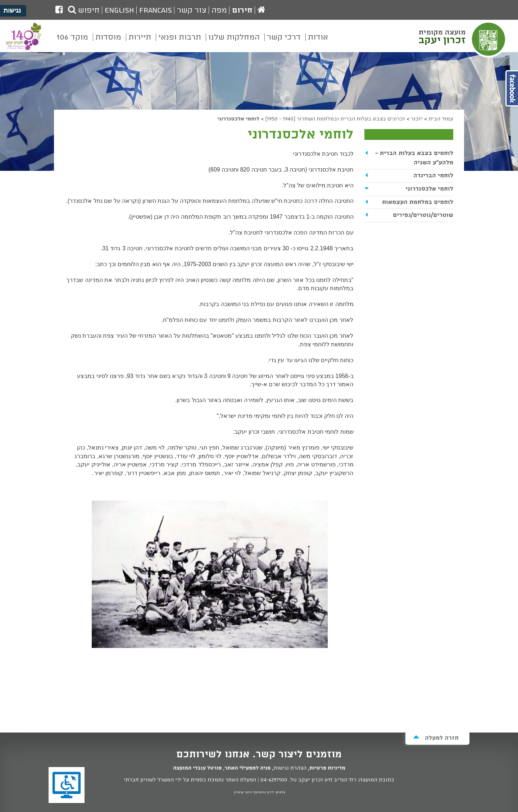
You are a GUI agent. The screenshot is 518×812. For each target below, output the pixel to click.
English (119, 10)
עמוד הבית (441, 119)
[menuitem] (318, 42)
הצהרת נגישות (290, 768)
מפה (219, 10)
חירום (242, 10)
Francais (156, 10)
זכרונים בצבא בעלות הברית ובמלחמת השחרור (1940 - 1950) (335, 119)
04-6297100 (274, 780)
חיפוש (84, 10)
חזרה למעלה (436, 738)
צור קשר (192, 10)
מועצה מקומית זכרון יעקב (463, 39)
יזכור (417, 119)
